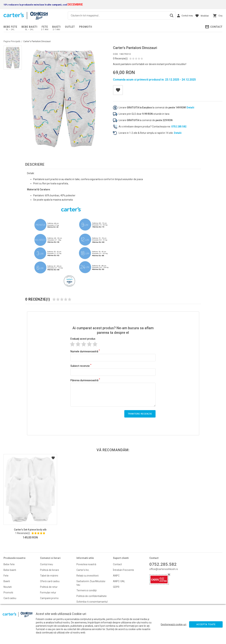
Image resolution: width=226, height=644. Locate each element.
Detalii (190, 108)
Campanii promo (49, 598)
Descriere (35, 164)
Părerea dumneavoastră (84, 380)
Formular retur (48, 593)
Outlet (70, 27)
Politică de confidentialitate (92, 596)
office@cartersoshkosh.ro (164, 569)
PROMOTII (86, 27)
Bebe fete (10, 27)
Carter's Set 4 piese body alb (30, 530)
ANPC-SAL (119, 581)
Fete (45, 27)
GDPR (116, 587)
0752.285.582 (163, 564)
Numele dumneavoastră (84, 351)
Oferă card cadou (50, 581)
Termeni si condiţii (87, 590)
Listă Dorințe (53, 458)
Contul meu (47, 564)
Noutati (8, 587)
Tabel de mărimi (49, 576)
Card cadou (10, 598)
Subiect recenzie (80, 366)
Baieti (56, 27)
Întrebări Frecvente (124, 570)
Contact (216, 27)
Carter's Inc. (83, 570)
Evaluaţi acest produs (83, 339)
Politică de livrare (50, 570)
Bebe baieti (29, 27)
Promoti (8, 593)
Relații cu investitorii (87, 576)
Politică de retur (49, 587)
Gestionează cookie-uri (173, 624)
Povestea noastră (86, 564)
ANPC (116, 576)
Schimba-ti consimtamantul (92, 602)
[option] (63, 99)
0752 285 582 (179, 127)
